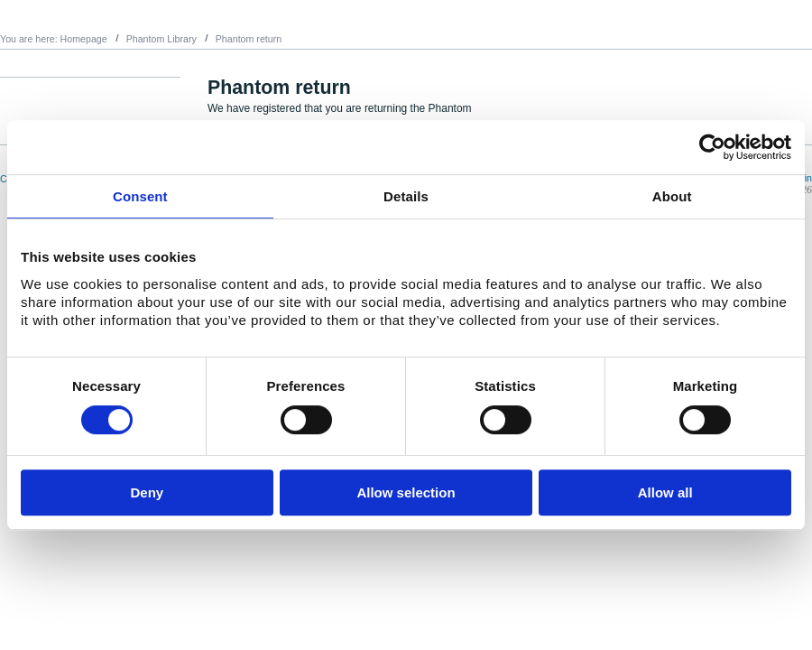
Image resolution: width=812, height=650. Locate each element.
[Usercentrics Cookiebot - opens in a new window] (712, 147)
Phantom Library (161, 39)
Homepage (84, 39)
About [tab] (672, 196)
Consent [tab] (140, 196)
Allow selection (406, 492)
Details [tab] (406, 196)
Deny (147, 492)
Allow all (665, 492)
